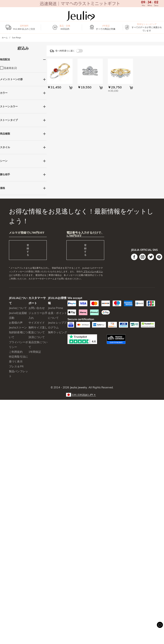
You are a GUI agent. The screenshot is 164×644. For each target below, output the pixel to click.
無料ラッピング (57, 332)
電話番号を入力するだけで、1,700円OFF (85, 234)
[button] (82, 395)
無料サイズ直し (38, 327)
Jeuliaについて (18, 308)
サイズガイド (37, 323)
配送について (37, 332)
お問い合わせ (37, 308)
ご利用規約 (16, 352)
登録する (28, 250)
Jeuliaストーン (18, 327)
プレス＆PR (16, 366)
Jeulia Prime (56, 308)
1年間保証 (35, 352)
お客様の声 (16, 323)
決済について (37, 337)
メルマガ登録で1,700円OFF (27, 233)
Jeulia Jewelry (78, 387)
